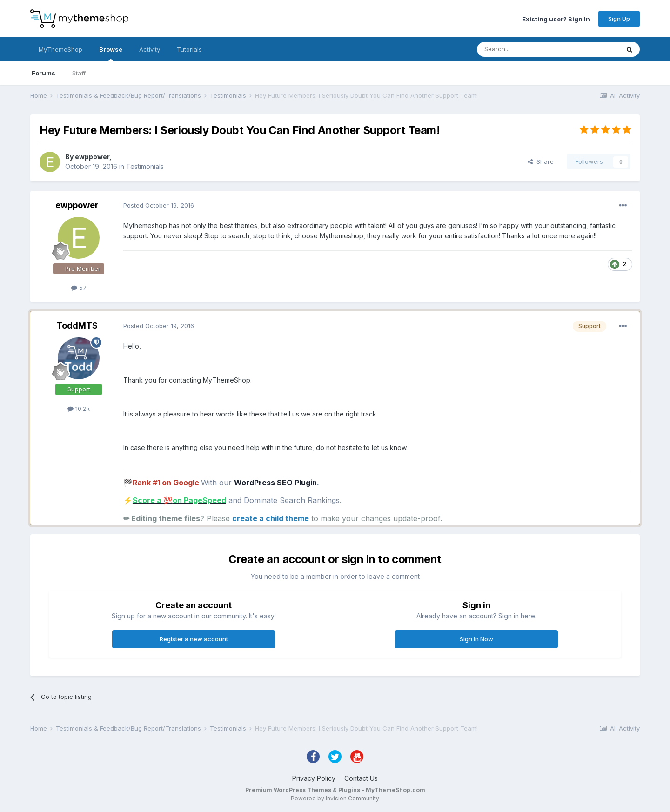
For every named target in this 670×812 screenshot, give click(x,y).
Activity (150, 49)
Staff (79, 73)
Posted (159, 205)
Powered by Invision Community (335, 798)
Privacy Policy (314, 778)
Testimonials (145, 166)
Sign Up (619, 19)
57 (79, 288)
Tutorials (189, 49)
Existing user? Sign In (556, 19)
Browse (111, 54)
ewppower (92, 157)
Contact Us (361, 778)
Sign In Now (476, 639)
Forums (44, 73)
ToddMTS (77, 325)
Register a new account (194, 639)
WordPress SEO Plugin (275, 483)
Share (541, 161)
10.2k (79, 409)
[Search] (524, 49)
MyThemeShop (60, 49)
